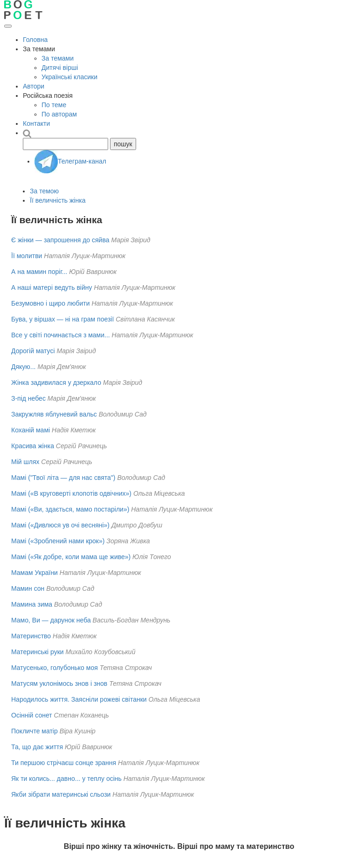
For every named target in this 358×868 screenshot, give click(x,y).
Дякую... (24, 367)
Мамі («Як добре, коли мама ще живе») (71, 557)
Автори (34, 86)
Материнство (31, 636)
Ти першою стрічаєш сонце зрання (64, 763)
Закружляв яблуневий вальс (54, 414)
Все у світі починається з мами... (61, 335)
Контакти (36, 123)
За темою (44, 191)
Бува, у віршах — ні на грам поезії (62, 319)
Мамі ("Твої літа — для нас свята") (63, 478)
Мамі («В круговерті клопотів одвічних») (71, 493)
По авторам (59, 114)
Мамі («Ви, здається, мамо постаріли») (70, 509)
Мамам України (34, 573)
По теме (54, 105)
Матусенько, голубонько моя (55, 668)
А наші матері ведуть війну (52, 287)
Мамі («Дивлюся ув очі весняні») (60, 525)
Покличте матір (34, 731)
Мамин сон (28, 588)
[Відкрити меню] (8, 26)
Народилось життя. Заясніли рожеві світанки (79, 699)
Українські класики (69, 77)
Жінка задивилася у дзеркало (56, 383)
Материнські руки (38, 652)
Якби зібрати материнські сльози (61, 794)
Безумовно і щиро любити (51, 303)
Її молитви (27, 256)
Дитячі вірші (60, 68)
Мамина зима (32, 604)
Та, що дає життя (37, 747)
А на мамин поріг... (39, 272)
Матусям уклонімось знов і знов (59, 683)
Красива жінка (33, 446)
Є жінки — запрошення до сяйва (60, 240)
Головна (35, 40)
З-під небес (28, 398)
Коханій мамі (31, 430)
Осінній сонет (32, 715)
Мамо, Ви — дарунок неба (51, 620)
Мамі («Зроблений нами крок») (58, 541)
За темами (58, 58)
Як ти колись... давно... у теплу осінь (66, 779)
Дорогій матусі (33, 351)
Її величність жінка (58, 200)
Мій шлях (25, 462)
